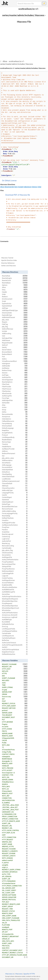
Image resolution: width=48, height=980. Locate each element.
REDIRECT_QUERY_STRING (15, 870)
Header (15, 292)
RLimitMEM (15, 622)
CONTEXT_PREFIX (15, 754)
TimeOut (15, 444)
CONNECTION (15, 798)
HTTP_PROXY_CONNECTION (15, 886)
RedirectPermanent (15, 453)
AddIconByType (15, 490)
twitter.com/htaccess (9, 266)
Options (35, 187)
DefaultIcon (15, 472)
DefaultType (15, 504)
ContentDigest (15, 497)
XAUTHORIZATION (15, 800)
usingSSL (15, 865)
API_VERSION (15, 876)
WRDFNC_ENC (15, 842)
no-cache (15, 727)
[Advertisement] (24, 32)
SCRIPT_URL (15, 823)
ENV (15, 676)
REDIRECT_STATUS (15, 703)
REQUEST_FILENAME (15, 664)
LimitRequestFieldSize (15, 631)
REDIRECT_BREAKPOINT (15, 936)
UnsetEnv (15, 520)
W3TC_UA (15, 789)
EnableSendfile (15, 585)
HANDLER (15, 766)
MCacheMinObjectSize (15, 601)
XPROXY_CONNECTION (15, 819)
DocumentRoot (15, 467)
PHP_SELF (15, 902)
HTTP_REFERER (15, 722)
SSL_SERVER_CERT (15, 888)
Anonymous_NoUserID (15, 615)
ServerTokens (15, 350)
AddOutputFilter (15, 400)
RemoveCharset (15, 509)
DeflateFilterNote (15, 518)
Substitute (15, 500)
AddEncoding (15, 333)
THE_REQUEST (15, 715)
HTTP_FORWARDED (15, 881)
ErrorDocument (15, 299)
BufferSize (15, 640)
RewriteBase (15, 283)
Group (15, 410)
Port (15, 357)
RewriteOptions (15, 382)
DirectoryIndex (15, 313)
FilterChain (15, 384)
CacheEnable (15, 633)
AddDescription (15, 460)
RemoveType (15, 442)
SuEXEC (15, 647)
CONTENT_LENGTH (15, 856)
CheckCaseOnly (15, 553)
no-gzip (15, 690)
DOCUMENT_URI (14, 957)
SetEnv (15, 359)
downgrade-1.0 (15, 761)
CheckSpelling (15, 474)
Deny (16, 187)
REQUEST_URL (15, 826)
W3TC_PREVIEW (15, 768)
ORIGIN (15, 694)
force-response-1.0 (15, 773)
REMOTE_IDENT (15, 913)
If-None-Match (15, 791)
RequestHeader (15, 343)
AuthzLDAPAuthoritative (15, 560)
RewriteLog (15, 543)
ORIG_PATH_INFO (15, 941)
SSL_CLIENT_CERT (15, 893)
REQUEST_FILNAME (15, 849)
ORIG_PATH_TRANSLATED (15, 920)
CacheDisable (15, 548)
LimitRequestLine (15, 636)
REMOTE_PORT (15, 930)
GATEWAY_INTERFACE (15, 872)
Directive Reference (8, 263)
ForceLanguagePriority (15, 513)
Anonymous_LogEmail (15, 617)
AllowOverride (9, 187)
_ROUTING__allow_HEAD (15, 805)
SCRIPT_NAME (15, 844)
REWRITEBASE (15, 759)
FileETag (15, 324)
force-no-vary (15, 697)
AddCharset (15, 340)
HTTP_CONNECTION (15, 837)
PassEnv (15, 530)
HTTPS (15, 673)
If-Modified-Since (15, 782)
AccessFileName (15, 583)
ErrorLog (15, 626)
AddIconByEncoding (15, 511)
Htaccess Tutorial (7, 258)
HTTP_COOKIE (15, 729)
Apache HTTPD (29, 974)
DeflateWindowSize (15, 654)
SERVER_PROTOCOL (15, 900)
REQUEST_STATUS (15, 911)
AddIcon (15, 451)
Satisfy (15, 347)
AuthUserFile (15, 377)
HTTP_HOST (15, 669)
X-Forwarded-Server (15, 883)
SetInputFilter (15, 566)
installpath (15, 927)
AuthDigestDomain (15, 580)
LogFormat (15, 539)
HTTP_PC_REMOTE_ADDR (15, 821)
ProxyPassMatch (15, 562)
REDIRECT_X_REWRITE (15, 851)
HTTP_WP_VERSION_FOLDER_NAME (15, 955)
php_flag (15, 327)
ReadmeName (15, 440)
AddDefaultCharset (15, 317)
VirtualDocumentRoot (15, 361)
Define (15, 412)
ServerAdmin (15, 555)
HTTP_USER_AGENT (15, 706)
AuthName (15, 368)
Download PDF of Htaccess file (18, 195)
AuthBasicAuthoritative (15, 525)
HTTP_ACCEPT (15, 770)
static (15, 683)
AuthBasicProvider (15, 449)
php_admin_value (15, 458)
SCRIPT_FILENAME (15, 678)
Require (15, 322)
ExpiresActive (15, 303)
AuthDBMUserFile (15, 590)
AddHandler (15, 366)
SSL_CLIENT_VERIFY (15, 890)
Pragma (15, 724)
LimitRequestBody (15, 437)
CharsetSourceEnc (15, 488)
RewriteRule (15, 276)
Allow (5, 61)
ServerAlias (15, 594)
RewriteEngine (15, 278)
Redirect (15, 297)
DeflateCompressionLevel (15, 481)
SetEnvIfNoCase (15, 329)
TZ (15, 747)
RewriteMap (15, 516)
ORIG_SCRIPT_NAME (15, 916)
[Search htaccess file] (29, 4)
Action (15, 407)
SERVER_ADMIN (15, 780)
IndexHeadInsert (15, 502)
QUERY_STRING (15, 687)
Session (15, 373)
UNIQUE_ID (15, 939)
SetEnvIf (15, 345)
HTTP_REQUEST (15, 840)
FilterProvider (15, 387)
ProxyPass (15, 527)
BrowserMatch (15, 352)
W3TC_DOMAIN (15, 858)
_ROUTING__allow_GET (15, 807)
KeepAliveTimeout (15, 652)
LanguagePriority (15, 493)
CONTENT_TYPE (15, 775)
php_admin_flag (15, 550)
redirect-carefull (15, 860)
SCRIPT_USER (15, 943)
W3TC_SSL (15, 777)
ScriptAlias (15, 532)
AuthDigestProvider (15, 523)
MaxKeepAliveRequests (15, 599)
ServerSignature (15, 380)
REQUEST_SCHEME (15, 853)
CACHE (15, 740)
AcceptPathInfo (15, 433)
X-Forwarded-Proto (15, 750)
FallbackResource (15, 421)
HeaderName (15, 446)
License (13, 181)
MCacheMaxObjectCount (15, 608)
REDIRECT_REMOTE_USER (15, 904)
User (15, 336)
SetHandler (15, 403)
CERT (15, 835)
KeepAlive (15, 430)
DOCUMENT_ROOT (15, 717)
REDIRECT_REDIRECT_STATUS (15, 953)
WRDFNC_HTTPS (15, 846)
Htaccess (19, 974)
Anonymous (15, 417)
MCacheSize (15, 610)
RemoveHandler (15, 414)
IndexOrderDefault (15, 476)
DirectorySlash (15, 426)
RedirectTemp (15, 370)
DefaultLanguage (15, 428)
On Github (6, 181)
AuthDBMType (15, 620)
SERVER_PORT (15, 692)
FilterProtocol (15, 389)
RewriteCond (15, 280)
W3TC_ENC (15, 745)
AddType (15, 308)
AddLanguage (15, 465)
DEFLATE (15, 671)
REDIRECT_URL (15, 828)
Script (15, 301)
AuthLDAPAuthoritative (15, 613)
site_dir (15, 923)
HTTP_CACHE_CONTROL (15, 830)
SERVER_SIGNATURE (15, 897)
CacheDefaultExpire (15, 638)
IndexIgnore (27, 187)
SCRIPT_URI (15, 879)
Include (21, 187)
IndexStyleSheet (15, 470)
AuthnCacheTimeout (15, 643)
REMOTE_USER (15, 763)
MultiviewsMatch (15, 571)
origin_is (15, 867)
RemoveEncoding (15, 546)
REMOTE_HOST (15, 793)
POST (15, 701)
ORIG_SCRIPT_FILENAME (15, 918)
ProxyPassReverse (15, 569)
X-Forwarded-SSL (15, 934)
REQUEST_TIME (15, 909)
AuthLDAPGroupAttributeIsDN (15, 645)
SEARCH (15, 784)
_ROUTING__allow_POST (15, 810)
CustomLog (15, 536)
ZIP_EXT (15, 932)
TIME (15, 685)
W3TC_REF (15, 796)
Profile (15, 743)
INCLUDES (15, 680)
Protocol (15, 435)
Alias (15, 405)
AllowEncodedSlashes (15, 587)
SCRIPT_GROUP (15, 906)
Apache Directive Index (9, 260)
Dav (15, 456)
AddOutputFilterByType (15, 310)
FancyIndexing (15, 423)
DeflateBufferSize (15, 624)
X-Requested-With (15, 738)
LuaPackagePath (15, 573)
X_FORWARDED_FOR (15, 814)
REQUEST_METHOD (15, 708)
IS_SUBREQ (15, 803)
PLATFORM (15, 925)
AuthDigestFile (15, 557)
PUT (15, 720)
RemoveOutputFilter (15, 564)
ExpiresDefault (15, 306)
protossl (15, 710)
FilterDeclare (15, 391)
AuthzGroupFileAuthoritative (15, 596)
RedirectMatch (15, 354)
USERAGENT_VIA (15, 812)
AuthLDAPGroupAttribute (15, 649)
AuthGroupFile (15, 396)
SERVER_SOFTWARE (15, 895)
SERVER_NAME (15, 733)
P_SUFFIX (15, 863)
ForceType (15, 398)
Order (39, 187)
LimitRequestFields (15, 629)
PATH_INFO (15, 786)
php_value (15, 320)
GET (15, 699)
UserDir (15, 495)
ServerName (15, 463)
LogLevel (15, 576)
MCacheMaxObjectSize (15, 606)
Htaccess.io (10, 974)
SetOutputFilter (15, 338)
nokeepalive (15, 756)
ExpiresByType (15, 315)
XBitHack (15, 486)
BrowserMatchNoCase (15, 506)
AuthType (15, 375)
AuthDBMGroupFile (15, 592)
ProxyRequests (15, 603)
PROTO (15, 731)
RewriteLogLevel (15, 534)
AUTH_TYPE (15, 874)
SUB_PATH (15, 948)
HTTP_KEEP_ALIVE (15, 833)
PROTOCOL (15, 946)
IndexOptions (15, 419)
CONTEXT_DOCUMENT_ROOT (15, 950)
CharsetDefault (15, 483)
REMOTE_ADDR (15, 736)
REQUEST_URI (15, 667)
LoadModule (15, 479)
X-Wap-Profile (15, 752)
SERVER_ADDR (15, 713)
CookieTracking (15, 578)
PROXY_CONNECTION (15, 816)
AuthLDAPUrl (15, 541)
